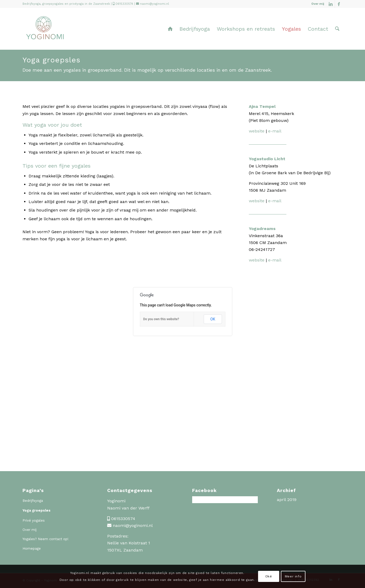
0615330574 (124, 4)
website (257, 131)
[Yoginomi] (45, 33)
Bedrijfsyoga (33, 501)
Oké (269, 576)
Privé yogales (34, 520)
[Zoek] (337, 29)
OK (213, 319)
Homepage (32, 548)
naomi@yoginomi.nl (154, 4)
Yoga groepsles (37, 510)
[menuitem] (316, 4)
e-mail (275, 131)
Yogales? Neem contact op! (46, 539)
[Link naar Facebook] (339, 4)
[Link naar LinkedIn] (331, 4)
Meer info (293, 576)
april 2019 (287, 500)
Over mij (318, 4)
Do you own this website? (161, 319)
